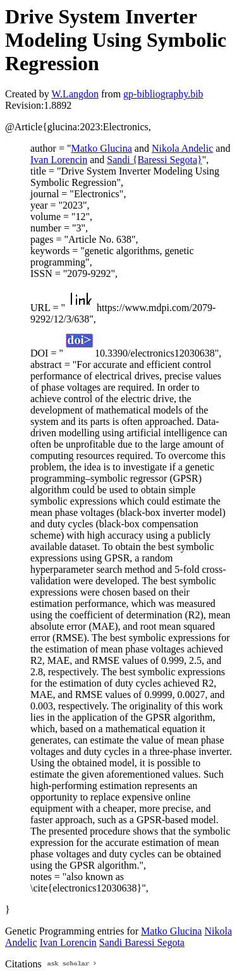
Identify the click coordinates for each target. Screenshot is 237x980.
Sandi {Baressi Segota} (154, 160)
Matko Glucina (101, 148)
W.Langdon (75, 94)
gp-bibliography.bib (163, 94)
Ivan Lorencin (59, 160)
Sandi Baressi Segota (142, 942)
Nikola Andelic (182, 148)
